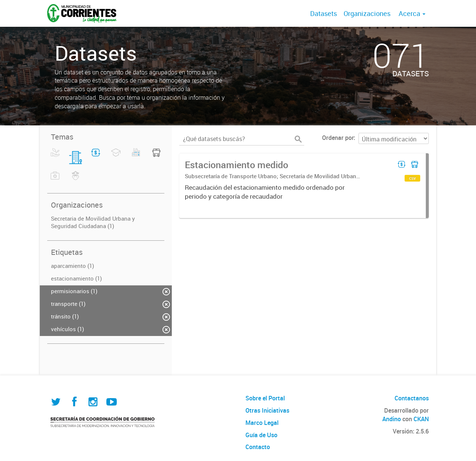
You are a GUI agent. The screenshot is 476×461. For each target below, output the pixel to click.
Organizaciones (367, 13)
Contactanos (412, 398)
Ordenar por (338, 138)
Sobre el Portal (265, 398)
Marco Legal (262, 423)
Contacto (258, 447)
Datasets (324, 13)
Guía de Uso (261, 435)
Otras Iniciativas (267, 410)
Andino (392, 419)
